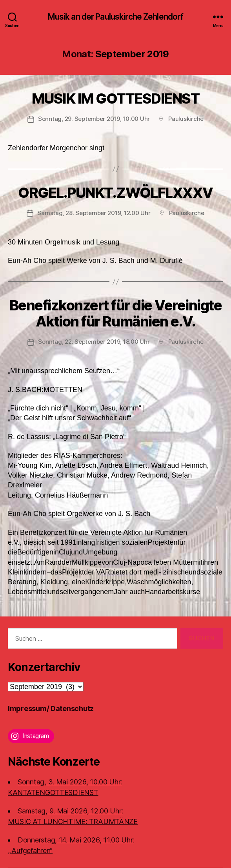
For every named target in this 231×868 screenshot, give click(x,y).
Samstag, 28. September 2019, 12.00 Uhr (94, 213)
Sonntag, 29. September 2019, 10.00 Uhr (94, 119)
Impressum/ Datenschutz (51, 708)
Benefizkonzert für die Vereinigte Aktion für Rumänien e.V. (116, 313)
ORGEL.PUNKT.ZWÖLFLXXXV (115, 193)
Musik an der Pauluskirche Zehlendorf (116, 17)
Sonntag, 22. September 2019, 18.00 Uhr (94, 342)
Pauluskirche (186, 119)
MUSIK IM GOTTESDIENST (116, 98)
